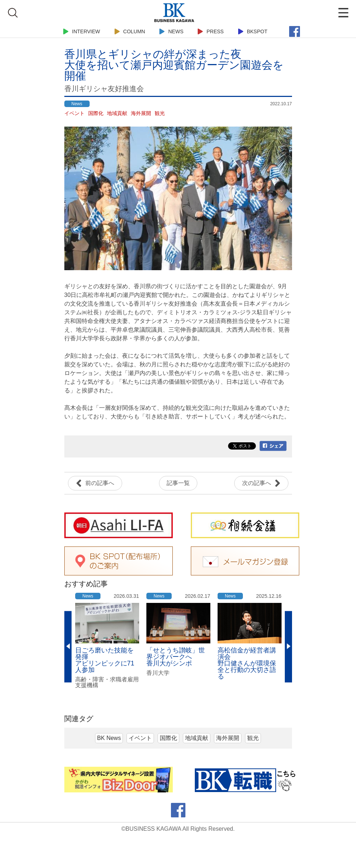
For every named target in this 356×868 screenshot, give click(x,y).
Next (288, 647)
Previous (68, 647)
